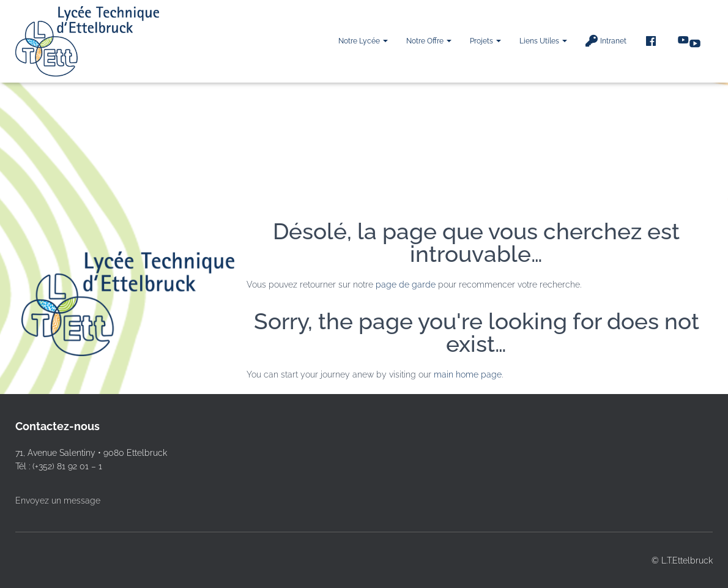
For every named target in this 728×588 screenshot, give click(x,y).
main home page (468, 374)
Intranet (606, 41)
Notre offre (429, 41)
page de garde (406, 285)
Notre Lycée (363, 41)
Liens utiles (543, 41)
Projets (485, 41)
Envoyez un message (58, 501)
